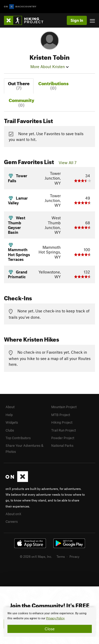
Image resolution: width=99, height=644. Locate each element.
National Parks (62, 445)
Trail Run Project (63, 430)
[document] (49, 622)
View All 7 (68, 163)
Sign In (77, 20)
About (10, 407)
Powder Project (63, 438)
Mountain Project (64, 407)
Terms (61, 556)
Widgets (12, 422)
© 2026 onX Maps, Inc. (36, 556)
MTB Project (61, 415)
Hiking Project (62, 422)
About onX (13, 514)
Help (9, 415)
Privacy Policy (55, 618)
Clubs (10, 430)
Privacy (74, 556)
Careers (12, 521)
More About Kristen (49, 67)
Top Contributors (18, 438)
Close (50, 629)
